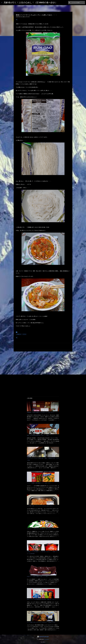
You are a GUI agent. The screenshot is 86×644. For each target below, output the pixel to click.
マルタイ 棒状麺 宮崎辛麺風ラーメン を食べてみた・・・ (40, 483)
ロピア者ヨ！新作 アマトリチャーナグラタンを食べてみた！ (40, 506)
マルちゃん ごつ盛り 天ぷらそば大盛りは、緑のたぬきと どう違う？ (42, 529)
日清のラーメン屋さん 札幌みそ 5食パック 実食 (37, 577)
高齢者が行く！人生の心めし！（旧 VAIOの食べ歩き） (31, 2)
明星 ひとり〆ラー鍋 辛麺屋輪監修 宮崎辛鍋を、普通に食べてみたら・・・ (43, 599)
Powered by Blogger (43, 637)
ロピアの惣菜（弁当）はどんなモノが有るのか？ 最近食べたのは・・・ (42, 622)
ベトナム (24, 334)
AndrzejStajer (47, 639)
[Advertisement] (43, 363)
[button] (17, 20)
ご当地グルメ (19, 334)
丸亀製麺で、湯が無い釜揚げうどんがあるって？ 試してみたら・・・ (42, 412)
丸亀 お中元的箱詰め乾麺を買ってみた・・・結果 (38, 435)
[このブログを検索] (78, 3)
